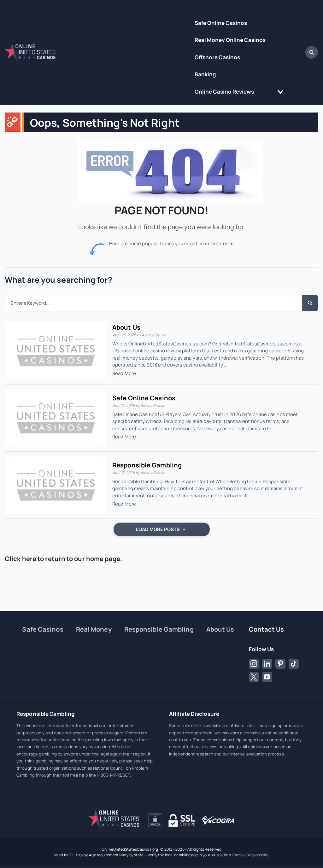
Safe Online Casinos (221, 23)
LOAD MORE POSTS (161, 529)
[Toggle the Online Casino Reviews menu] (280, 92)
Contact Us (267, 629)
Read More (124, 373)
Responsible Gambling (147, 465)
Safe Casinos (43, 629)
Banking (205, 74)
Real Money (94, 629)
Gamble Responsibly (250, 855)
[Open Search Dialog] (312, 52)
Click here (21, 559)
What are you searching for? (59, 280)
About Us (126, 327)
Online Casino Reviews (224, 92)
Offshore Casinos (217, 57)
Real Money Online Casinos (230, 40)
